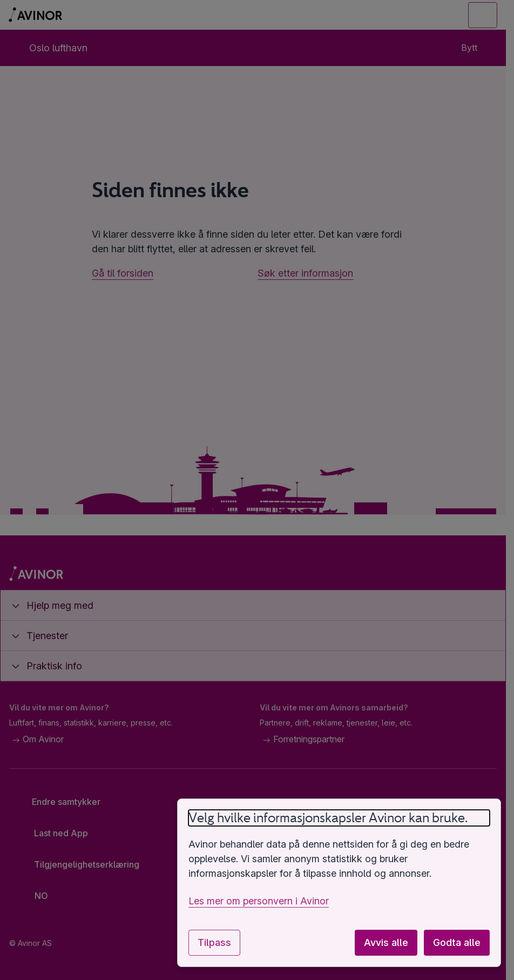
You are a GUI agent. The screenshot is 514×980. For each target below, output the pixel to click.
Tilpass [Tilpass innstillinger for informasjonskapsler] (214, 942)
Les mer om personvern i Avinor (259, 901)
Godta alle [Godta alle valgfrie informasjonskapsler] (457, 942)
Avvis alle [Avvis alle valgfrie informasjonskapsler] (386, 942)
